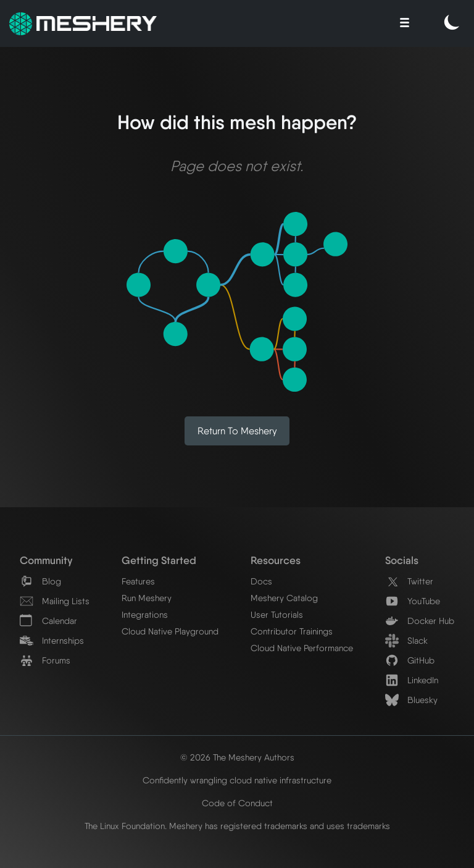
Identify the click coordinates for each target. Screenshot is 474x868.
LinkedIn (412, 680)
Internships (52, 640)
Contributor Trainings (292, 631)
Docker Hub (420, 621)
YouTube (413, 601)
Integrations (145, 614)
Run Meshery (147, 598)
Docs (261, 581)
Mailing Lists (55, 601)
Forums (45, 660)
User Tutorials (277, 614)
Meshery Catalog (284, 598)
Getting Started (159, 560)
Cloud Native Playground (170, 631)
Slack (406, 640)
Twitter (409, 581)
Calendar (48, 621)
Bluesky (411, 700)
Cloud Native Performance (302, 648)
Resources (276, 560)
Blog (40, 581)
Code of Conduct (237, 803)
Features (138, 581)
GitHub (410, 660)
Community (46, 560)
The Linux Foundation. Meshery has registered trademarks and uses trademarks (237, 826)
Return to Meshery (237, 431)
